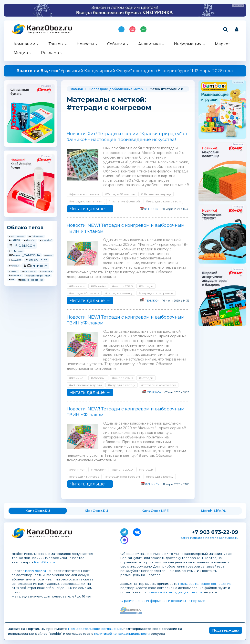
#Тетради (14, 266)
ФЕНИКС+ (151, 209)
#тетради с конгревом (163, 201)
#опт (11, 280)
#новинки (15, 275)
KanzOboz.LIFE (155, 511)
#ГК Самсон (22, 245)
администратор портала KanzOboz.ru (209, 538)
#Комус (48, 255)
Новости (85, 44)
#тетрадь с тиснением (86, 201)
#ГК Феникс (16, 251)
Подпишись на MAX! (121, 29)
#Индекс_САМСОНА (25, 255)
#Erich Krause (17, 236)
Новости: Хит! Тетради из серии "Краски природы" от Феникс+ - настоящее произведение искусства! (127, 137)
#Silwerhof (46, 240)
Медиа (21, 53)
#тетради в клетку (119, 293)
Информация (188, 44)
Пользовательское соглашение (205, 584)
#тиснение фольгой (124, 201)
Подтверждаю (226, 630)
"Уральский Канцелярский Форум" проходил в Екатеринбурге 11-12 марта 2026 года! (125, 71)
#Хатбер (13, 271)
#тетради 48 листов (84, 293)
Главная (76, 89)
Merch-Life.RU (214, 511)
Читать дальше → (90, 209)
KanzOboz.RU (38, 511)
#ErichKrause (36, 236)
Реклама (50, 53)
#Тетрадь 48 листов (120, 194)
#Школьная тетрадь (156, 194)
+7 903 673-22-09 (215, 532)
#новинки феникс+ (38, 276)
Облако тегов (25, 227)
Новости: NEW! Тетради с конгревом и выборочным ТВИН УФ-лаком (126, 228)
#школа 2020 (122, 286)
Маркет (222, 44)
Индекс (143, 29)
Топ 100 (132, 29)
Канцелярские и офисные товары (49, 32)
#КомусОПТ (15, 260)
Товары (56, 44)
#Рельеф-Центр (36, 260)
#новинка (46, 271)
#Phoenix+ (30, 240)
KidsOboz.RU (96, 511)
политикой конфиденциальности (175, 592)
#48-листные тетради (85, 385)
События (116, 44)
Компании (25, 44)
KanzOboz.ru (45, 562)
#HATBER (14, 240)
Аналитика (149, 44)
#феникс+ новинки (31, 280)
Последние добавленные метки (116, 89)
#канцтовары (29, 271)
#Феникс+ (35, 266)
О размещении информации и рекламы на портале (163, 601)
